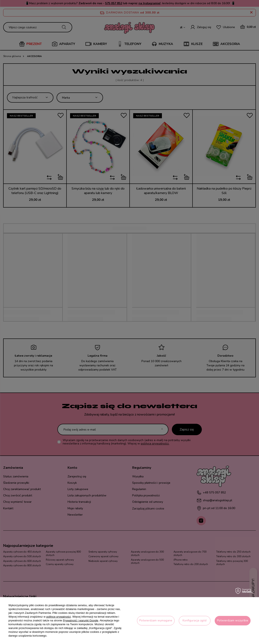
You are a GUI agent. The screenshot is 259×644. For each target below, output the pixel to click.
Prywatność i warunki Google (81, 620)
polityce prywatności (58, 617)
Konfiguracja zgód (195, 620)
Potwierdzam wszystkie (233, 620)
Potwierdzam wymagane (156, 620)
